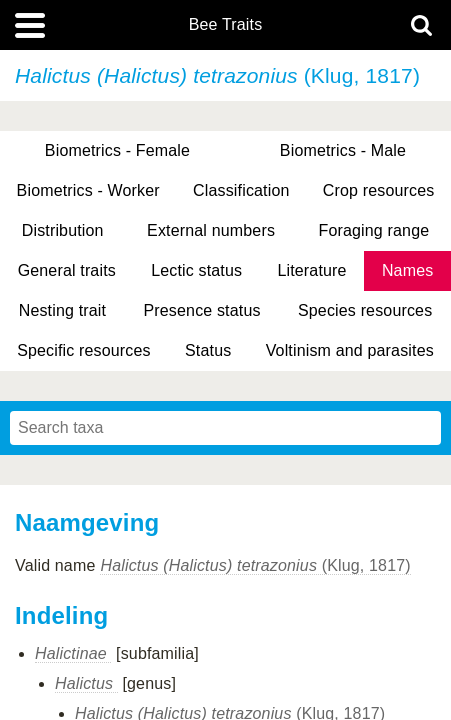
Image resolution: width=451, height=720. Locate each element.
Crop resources (379, 190)
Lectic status (196, 270)
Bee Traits (226, 25)
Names (407, 270)
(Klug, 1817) (255, 565)
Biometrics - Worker (88, 190)
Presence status (201, 310)
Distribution (63, 230)
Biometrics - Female (117, 150)
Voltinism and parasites (350, 350)
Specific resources (84, 350)
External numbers (211, 230)
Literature (311, 270)
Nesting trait (62, 310)
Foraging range (374, 230)
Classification (241, 190)
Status (208, 350)
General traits (67, 270)
